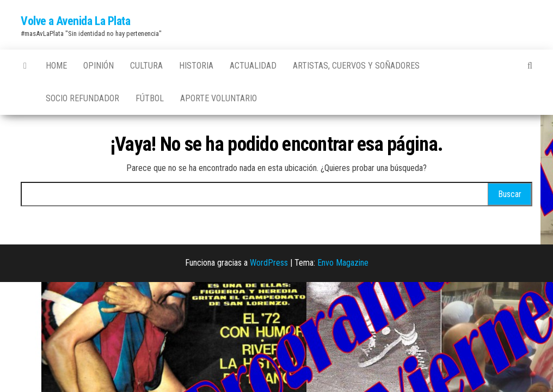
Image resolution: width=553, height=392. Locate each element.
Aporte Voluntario (219, 98)
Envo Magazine (343, 263)
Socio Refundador (82, 98)
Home (56, 66)
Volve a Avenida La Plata (75, 21)
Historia (196, 66)
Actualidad (253, 66)
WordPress (269, 263)
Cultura (146, 66)
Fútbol (150, 98)
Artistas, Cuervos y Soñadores (356, 66)
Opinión (99, 66)
